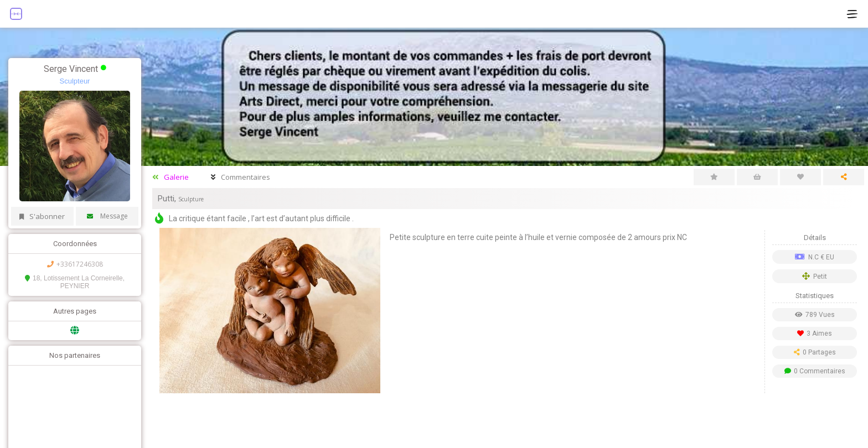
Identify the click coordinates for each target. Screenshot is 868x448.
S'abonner (42, 216)
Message (107, 216)
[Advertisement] (505, 420)
